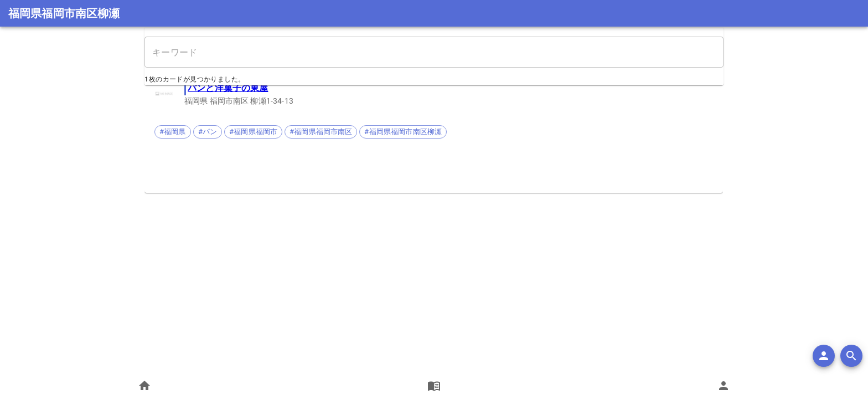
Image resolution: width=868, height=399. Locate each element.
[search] (851, 356)
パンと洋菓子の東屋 (228, 88)
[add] (824, 356)
